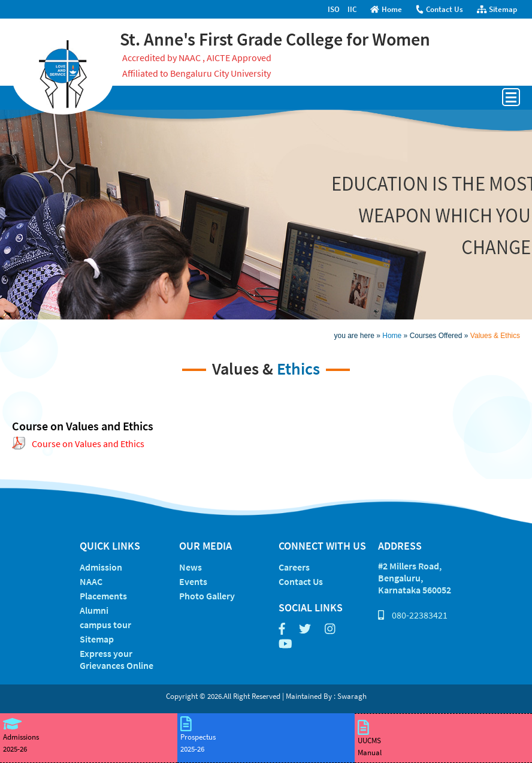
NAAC (91, 581)
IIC (352, 9)
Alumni (94, 610)
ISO (334, 9)
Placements (103, 596)
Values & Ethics (495, 336)
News (191, 567)
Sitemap (497, 9)
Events (193, 581)
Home (386, 9)
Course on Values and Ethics (88, 444)
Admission (101, 567)
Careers (294, 567)
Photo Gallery (207, 596)
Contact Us (439, 9)
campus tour (105, 625)
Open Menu (511, 97)
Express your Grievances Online (117, 659)
